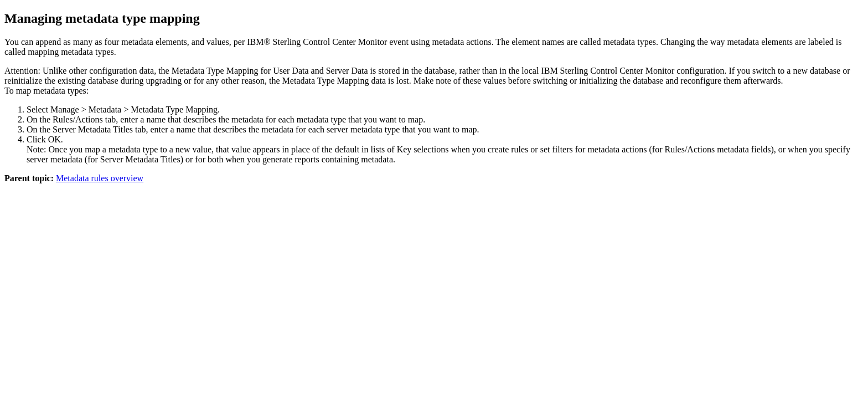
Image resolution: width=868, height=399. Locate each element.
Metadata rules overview (100, 178)
